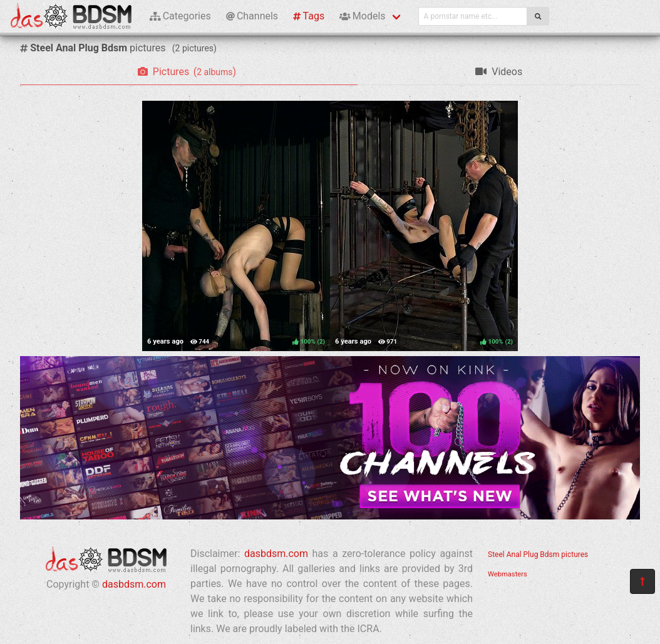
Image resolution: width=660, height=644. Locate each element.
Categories (180, 16)
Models (362, 16)
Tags (309, 16)
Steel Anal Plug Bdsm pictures (538, 555)
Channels (252, 16)
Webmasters (508, 574)
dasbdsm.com (134, 584)
